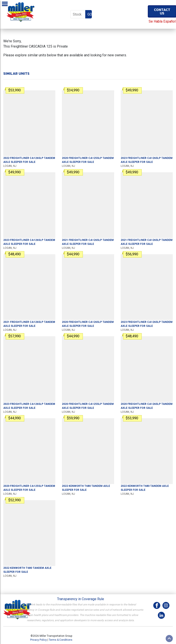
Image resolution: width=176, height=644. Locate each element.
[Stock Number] (78, 14)
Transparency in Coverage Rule (81, 599)
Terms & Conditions (61, 640)
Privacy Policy (38, 640)
